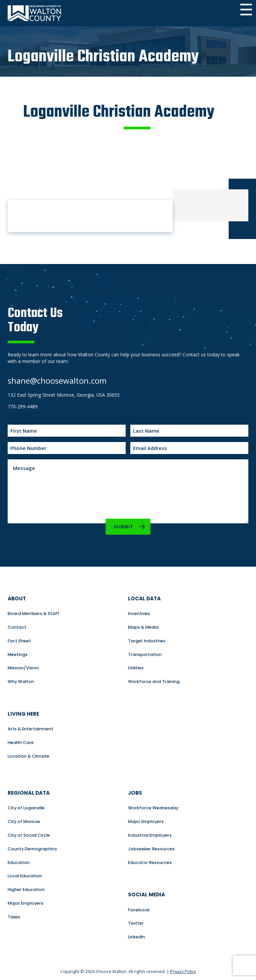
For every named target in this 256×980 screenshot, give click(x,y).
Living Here (23, 714)
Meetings (18, 654)
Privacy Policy (183, 971)
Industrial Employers (150, 835)
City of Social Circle (29, 835)
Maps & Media (143, 627)
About (17, 598)
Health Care (21, 742)
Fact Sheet (19, 641)
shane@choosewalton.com (57, 380)
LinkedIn (136, 937)
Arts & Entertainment (30, 729)
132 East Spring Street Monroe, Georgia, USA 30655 (64, 395)
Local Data (144, 598)
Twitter (136, 923)
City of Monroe (24, 821)
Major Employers (25, 903)
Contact (17, 627)
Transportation (145, 654)
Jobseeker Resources (151, 849)
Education (19, 862)
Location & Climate (28, 756)
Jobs (135, 793)
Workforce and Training (154, 681)
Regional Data (29, 793)
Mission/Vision (23, 668)
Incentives (139, 613)
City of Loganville (26, 808)
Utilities (136, 668)
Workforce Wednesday (153, 808)
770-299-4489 (23, 406)
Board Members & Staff (33, 613)
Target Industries (147, 641)
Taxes (14, 917)
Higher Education (26, 889)
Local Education (25, 876)
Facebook (139, 910)
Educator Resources (150, 862)
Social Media (146, 894)
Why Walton (21, 681)
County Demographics (32, 849)
